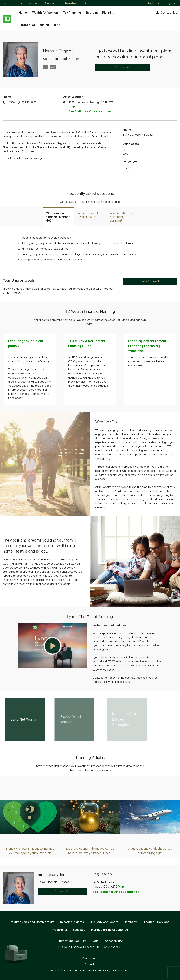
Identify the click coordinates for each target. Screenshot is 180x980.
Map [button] (121, 887)
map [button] (72, 107)
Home (23, 13)
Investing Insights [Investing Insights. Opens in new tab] (72, 922)
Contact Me (166, 13)
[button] (52, 646)
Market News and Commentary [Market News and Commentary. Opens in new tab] (32, 922)
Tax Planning (72, 13)
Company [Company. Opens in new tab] (130, 922)
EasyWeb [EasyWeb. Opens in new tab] (79, 930)
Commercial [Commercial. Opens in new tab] (51, 3)
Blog (57, 25)
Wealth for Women (45, 13)
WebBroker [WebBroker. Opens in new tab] (60, 930)
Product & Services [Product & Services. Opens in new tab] (156, 922)
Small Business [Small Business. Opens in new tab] (28, 3)
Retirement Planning (100, 13)
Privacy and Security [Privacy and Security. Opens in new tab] (72, 941)
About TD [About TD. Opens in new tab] (90, 3)
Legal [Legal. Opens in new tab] (95, 941)
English (154, 4)
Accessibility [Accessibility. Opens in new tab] (114, 941)
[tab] (58, 217)
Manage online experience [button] (110, 930)
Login (171, 3)
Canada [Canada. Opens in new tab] (90, 965)
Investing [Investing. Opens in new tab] (71, 3)
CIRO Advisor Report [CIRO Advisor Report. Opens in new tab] (104, 922)
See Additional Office (93, 112)
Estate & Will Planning (34, 25)
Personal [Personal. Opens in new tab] (8, 3)
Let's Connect (150, 281)
